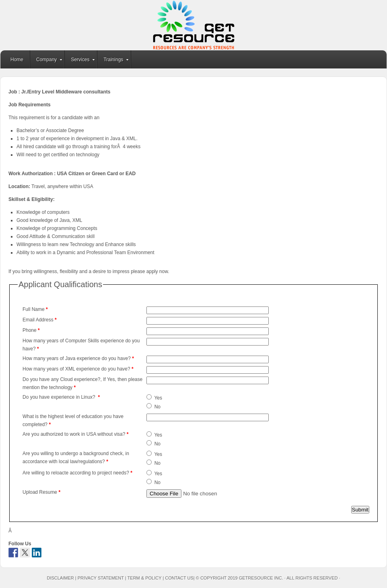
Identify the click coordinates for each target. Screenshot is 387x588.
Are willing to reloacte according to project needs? (77, 473)
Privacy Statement (101, 578)
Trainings (113, 61)
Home (17, 60)
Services (80, 61)
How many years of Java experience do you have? (78, 358)
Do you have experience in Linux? (61, 397)
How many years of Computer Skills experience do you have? (81, 345)
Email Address (40, 320)
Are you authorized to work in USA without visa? (75, 434)
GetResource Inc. (193, 25)
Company (46, 61)
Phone (31, 330)
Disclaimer (60, 578)
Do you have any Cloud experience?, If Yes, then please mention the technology (82, 383)
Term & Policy (145, 578)
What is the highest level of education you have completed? (73, 420)
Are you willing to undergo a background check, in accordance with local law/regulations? (76, 458)
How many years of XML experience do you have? (78, 369)
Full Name (35, 309)
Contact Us (179, 578)
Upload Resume (41, 492)
